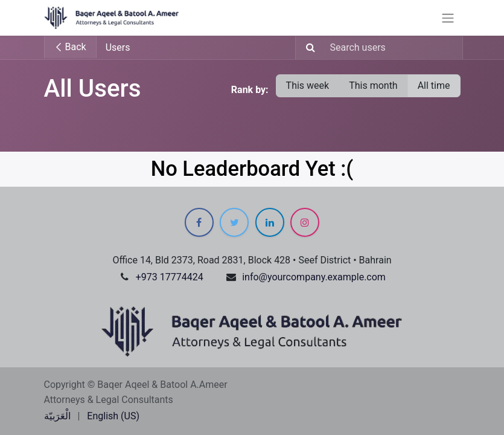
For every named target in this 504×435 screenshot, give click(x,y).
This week (308, 85)
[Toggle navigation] (448, 18)
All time (434, 85)
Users (118, 47)
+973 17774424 (170, 277)
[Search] (307, 48)
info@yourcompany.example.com (314, 277)
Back (70, 47)
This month (373, 85)
